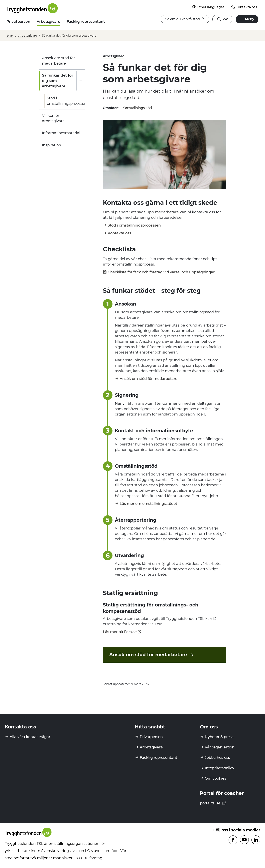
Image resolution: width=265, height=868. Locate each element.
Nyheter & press (219, 737)
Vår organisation (220, 747)
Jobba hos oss (217, 758)
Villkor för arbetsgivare (53, 118)
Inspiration (52, 145)
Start (10, 36)
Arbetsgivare (48, 22)
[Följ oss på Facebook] (233, 840)
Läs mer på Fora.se (120, 632)
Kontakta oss (244, 7)
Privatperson (18, 22)
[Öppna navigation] (222, 19)
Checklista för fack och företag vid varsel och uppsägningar (161, 272)
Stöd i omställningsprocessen (68, 101)
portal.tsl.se (213, 803)
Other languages (208, 7)
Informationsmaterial (61, 133)
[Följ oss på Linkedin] (256, 840)
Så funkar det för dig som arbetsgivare (58, 81)
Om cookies (215, 778)
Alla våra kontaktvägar (30, 737)
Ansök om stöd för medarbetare (58, 61)
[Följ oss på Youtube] (244, 840)
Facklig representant (86, 22)
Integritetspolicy (219, 768)
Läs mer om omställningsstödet (148, 503)
